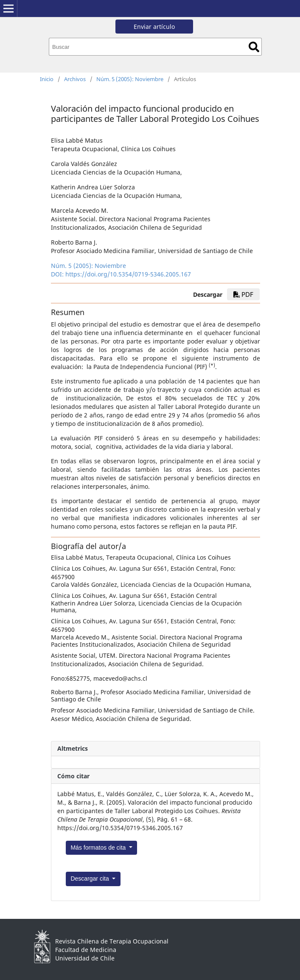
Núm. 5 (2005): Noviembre (130, 79)
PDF (243, 294)
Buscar (254, 47)
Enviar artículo (154, 27)
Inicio (47, 79)
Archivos (75, 79)
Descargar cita (90, 879)
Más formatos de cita (99, 848)
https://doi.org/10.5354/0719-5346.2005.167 (128, 274)
